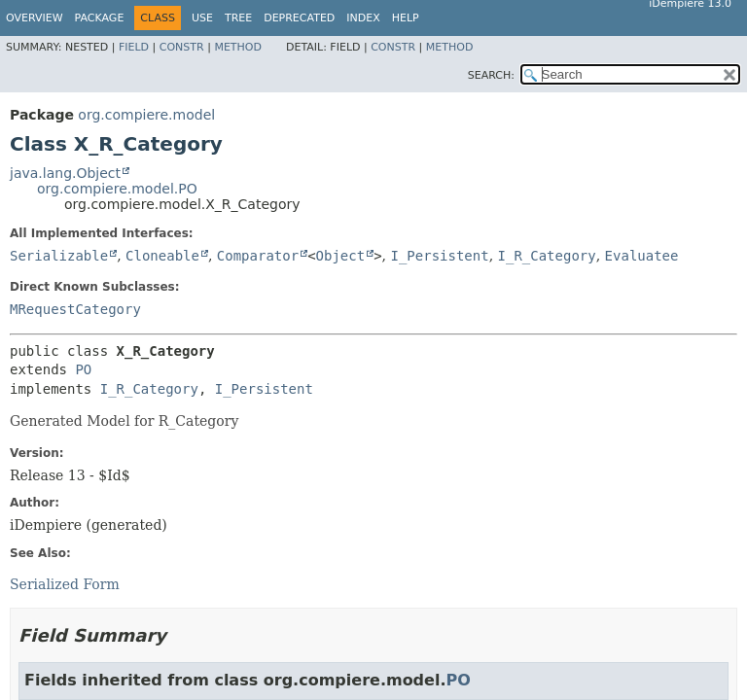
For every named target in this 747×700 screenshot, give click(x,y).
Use (202, 18)
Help (406, 18)
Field (134, 47)
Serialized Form (65, 584)
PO (83, 369)
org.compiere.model (146, 115)
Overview (35, 18)
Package (100, 18)
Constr (182, 47)
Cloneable (162, 256)
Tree (238, 18)
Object (341, 256)
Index (363, 18)
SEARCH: (491, 75)
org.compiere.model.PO (117, 189)
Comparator (258, 256)
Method (238, 47)
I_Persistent (439, 256)
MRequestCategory (75, 309)
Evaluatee (642, 256)
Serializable (59, 256)
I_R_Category (547, 256)
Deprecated (299, 18)
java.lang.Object (65, 173)
